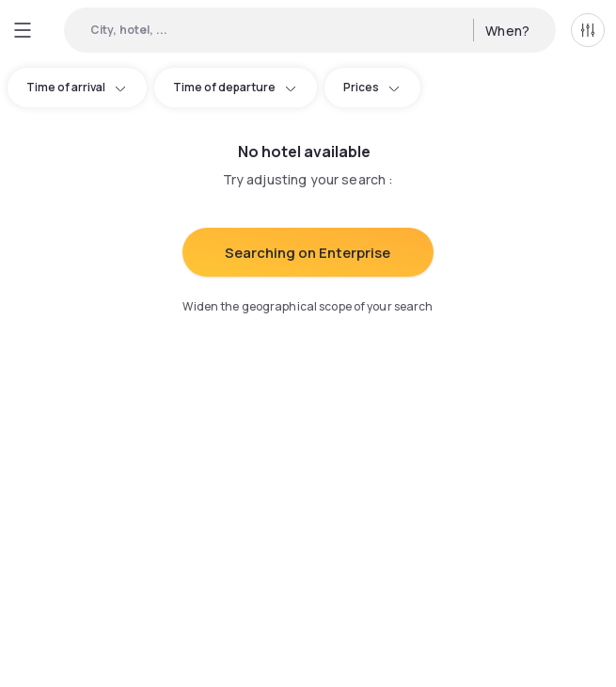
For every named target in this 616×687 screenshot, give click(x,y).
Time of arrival (77, 87)
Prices (372, 87)
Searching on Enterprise (308, 253)
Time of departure (236, 87)
